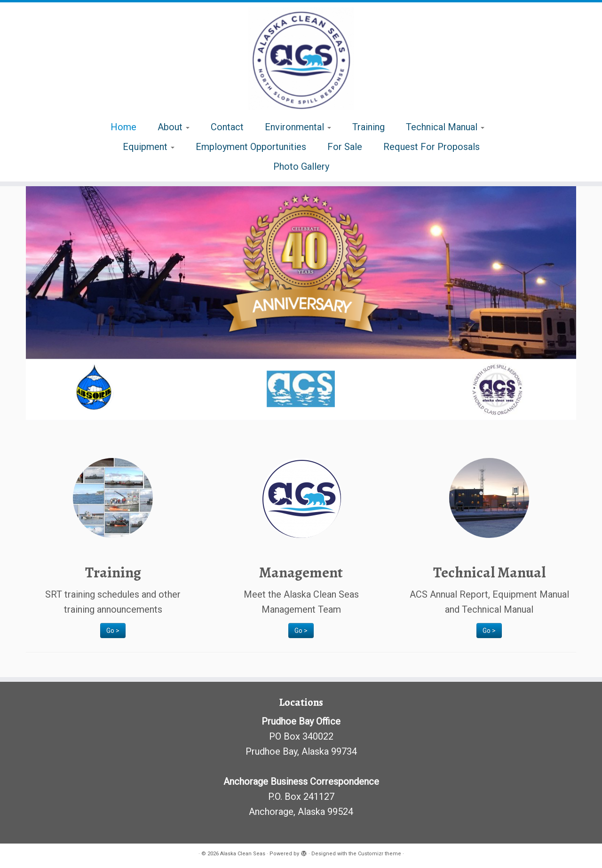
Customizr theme (380, 854)
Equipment (149, 147)
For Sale (345, 147)
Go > (113, 631)
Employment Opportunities (251, 147)
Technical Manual (445, 127)
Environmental (298, 127)
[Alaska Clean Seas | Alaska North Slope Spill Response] (301, 59)
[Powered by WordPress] (304, 852)
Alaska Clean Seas (243, 854)
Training (368, 127)
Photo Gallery (301, 166)
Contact (227, 127)
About (174, 127)
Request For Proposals (432, 147)
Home (123, 127)
